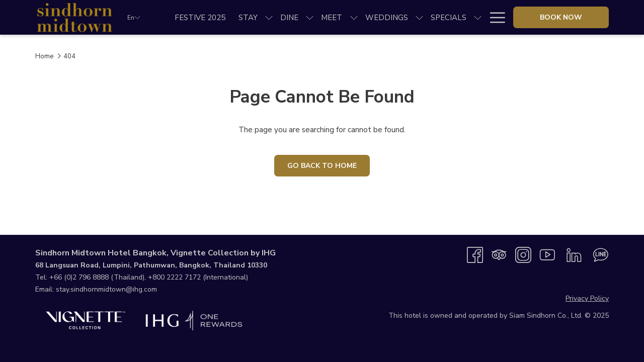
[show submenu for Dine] (310, 17)
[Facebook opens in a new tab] (475, 254)
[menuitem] (200, 17)
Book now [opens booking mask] (561, 17)
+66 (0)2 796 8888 (79, 277)
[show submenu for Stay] (269, 17)
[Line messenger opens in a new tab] (601, 254)
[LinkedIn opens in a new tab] (574, 254)
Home (44, 56)
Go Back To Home (322, 166)
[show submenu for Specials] (478, 17)
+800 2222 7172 (174, 277)
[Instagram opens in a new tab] (523, 254)
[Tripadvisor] (499, 254)
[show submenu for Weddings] (419, 17)
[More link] (494, 17)
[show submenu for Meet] (354, 17)
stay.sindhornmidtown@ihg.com (106, 289)
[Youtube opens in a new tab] (547, 254)
